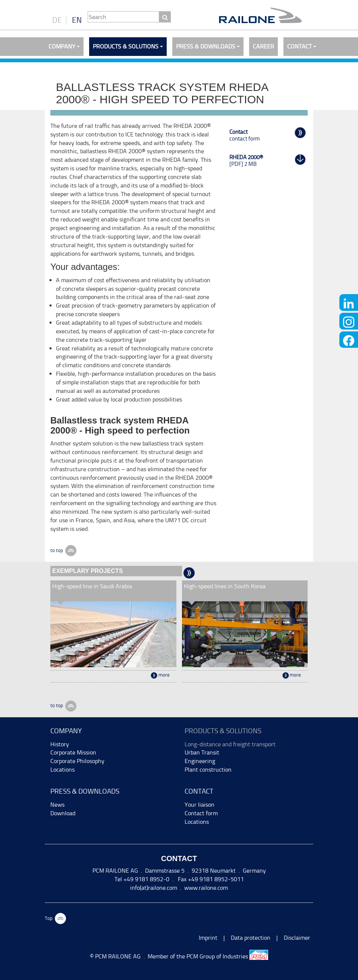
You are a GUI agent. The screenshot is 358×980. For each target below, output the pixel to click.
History (60, 744)
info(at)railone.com (154, 888)
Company (62, 46)
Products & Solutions (126, 46)
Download (63, 813)
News (57, 805)
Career (263, 46)
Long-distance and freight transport (230, 744)
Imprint (208, 938)
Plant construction (208, 770)
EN (77, 20)
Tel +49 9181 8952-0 (142, 879)
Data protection (251, 938)
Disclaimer (297, 938)
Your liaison (200, 805)
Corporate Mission (73, 752)
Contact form (201, 813)
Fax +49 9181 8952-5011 (210, 879)
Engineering (200, 761)
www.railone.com (206, 888)
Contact (299, 46)
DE (57, 20)
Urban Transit (202, 752)
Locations (62, 770)
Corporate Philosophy (77, 761)
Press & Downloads (206, 46)
